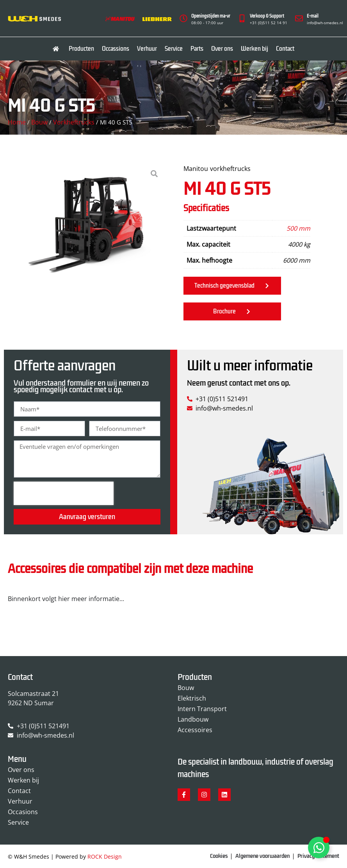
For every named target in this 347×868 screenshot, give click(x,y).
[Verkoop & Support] (242, 18)
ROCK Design (105, 856)
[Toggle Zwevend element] (319, 848)
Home (17, 122)
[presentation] (64, 493)
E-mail (313, 16)
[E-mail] (299, 18)
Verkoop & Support (267, 16)
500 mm (298, 228)
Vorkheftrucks (74, 122)
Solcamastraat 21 (33, 694)
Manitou (196, 169)
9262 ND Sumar (31, 703)
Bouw (39, 122)
